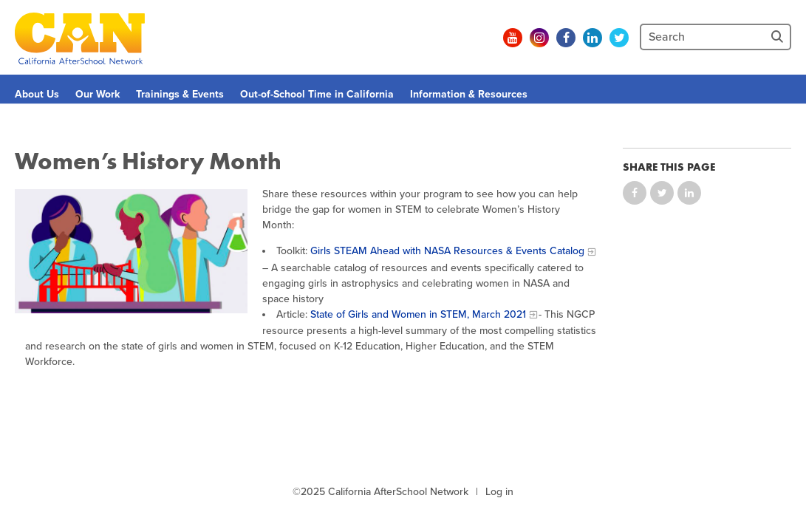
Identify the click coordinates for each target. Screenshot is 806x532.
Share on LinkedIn (689, 193)
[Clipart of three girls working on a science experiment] (131, 251)
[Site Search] (779, 37)
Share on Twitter (662, 193)
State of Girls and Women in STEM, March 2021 (418, 314)
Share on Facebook (635, 193)
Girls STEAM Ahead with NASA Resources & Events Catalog (447, 251)
